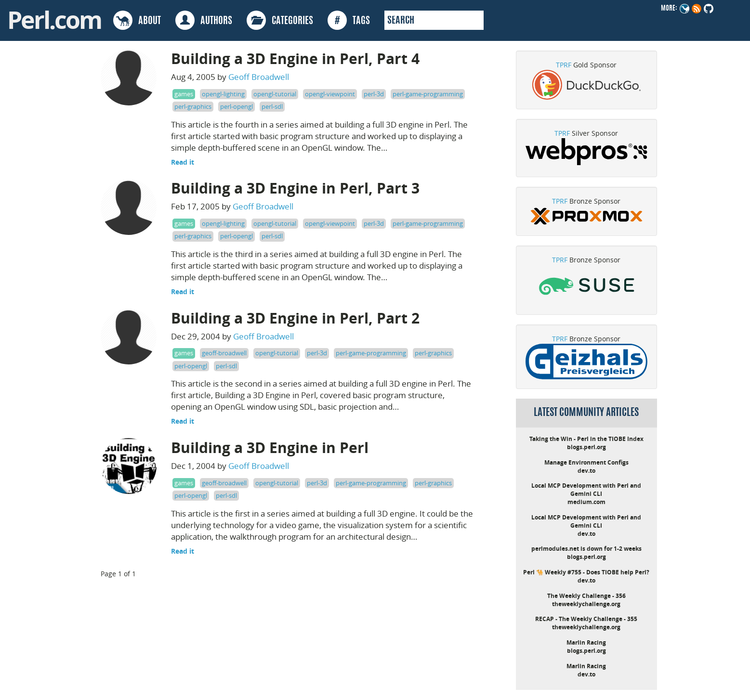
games (184, 94)
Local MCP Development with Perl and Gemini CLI (586, 490)
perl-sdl (272, 106)
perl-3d (374, 94)
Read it (183, 162)
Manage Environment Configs (586, 462)
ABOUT (137, 20)
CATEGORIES (280, 20)
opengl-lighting (223, 94)
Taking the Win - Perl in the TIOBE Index (586, 439)
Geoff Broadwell (259, 77)
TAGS (349, 20)
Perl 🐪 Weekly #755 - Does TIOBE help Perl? (586, 572)
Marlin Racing (586, 642)
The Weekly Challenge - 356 (586, 596)
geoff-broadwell (224, 353)
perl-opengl (237, 106)
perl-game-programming (428, 94)
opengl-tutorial (275, 94)
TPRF (564, 65)
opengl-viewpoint (330, 94)
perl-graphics (193, 106)
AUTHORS (204, 20)
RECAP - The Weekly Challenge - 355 (586, 619)
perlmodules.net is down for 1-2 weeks (586, 549)
